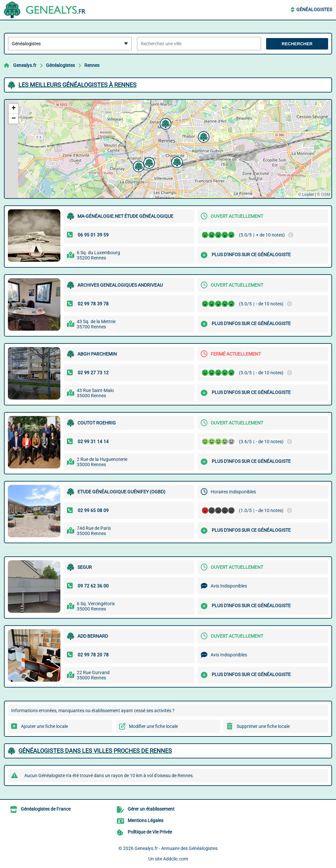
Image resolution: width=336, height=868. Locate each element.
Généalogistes (314, 10)
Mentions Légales (146, 820)
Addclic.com (176, 859)
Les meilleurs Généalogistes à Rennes (77, 85)
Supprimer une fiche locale (263, 726)
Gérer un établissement (151, 809)
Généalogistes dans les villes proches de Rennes (95, 751)
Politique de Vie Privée (150, 832)
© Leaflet (306, 195)
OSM (326, 195)
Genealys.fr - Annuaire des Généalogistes (176, 848)
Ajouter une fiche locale (44, 726)
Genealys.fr (25, 65)
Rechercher (297, 44)
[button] (165, 123)
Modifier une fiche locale (153, 726)
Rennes (92, 65)
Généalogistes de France (46, 809)
